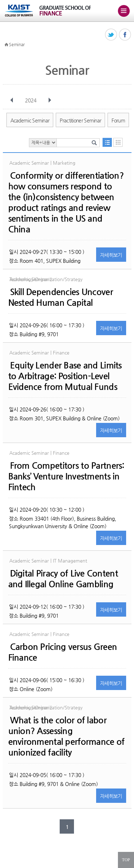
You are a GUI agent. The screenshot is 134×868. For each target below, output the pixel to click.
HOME (6, 45)
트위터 (111, 35)
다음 (50, 100)
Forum (118, 120)
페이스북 (125, 35)
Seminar (17, 44)
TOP (126, 860)
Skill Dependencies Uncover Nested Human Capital (61, 297)
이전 (12, 100)
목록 (107, 142)
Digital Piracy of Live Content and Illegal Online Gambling (63, 579)
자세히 (111, 255)
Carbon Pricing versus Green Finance (63, 652)
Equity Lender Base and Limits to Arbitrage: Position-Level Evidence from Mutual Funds (65, 376)
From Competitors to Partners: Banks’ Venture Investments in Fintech (66, 476)
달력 (118, 142)
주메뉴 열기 (124, 11)
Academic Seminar (30, 120)
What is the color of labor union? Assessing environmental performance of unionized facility (66, 736)
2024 (31, 100)
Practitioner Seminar (80, 120)
